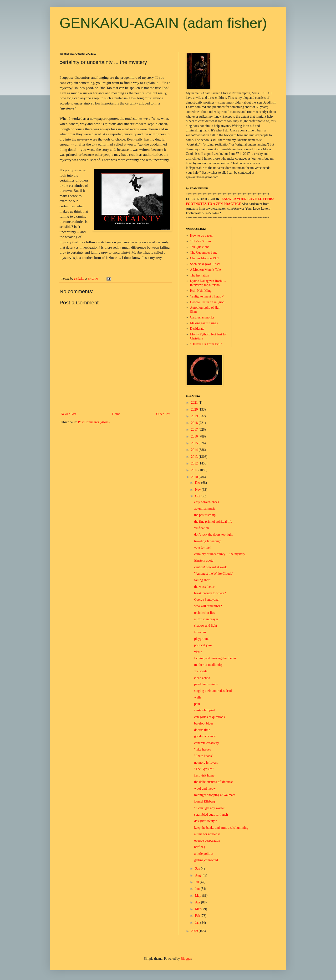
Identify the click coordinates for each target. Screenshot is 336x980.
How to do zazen (201, 236)
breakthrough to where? (210, 593)
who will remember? (208, 606)
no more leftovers (206, 763)
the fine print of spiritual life (213, 522)
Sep (198, 868)
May (198, 896)
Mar (198, 909)
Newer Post (69, 414)
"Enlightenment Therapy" (207, 296)
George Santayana (206, 600)
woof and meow (205, 789)
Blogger (186, 959)
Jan (198, 923)
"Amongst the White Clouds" (214, 574)
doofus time (202, 730)
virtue (198, 652)
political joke (203, 645)
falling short (202, 580)
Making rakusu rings (204, 323)
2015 (195, 443)
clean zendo (202, 678)
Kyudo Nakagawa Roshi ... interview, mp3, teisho (208, 283)
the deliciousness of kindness (214, 782)
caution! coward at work (210, 567)
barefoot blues (204, 723)
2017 (195, 430)
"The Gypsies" (204, 769)
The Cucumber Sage (204, 253)
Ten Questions (200, 247)
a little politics (204, 854)
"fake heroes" (203, 749)
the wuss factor (204, 587)
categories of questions (209, 717)
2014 (195, 450)
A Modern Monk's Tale (206, 270)
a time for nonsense (207, 834)
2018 (195, 423)
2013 (195, 457)
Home (116, 414)
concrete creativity (207, 743)
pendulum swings (206, 684)
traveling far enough (208, 541)
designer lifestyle (206, 821)
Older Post (163, 414)
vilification (201, 528)
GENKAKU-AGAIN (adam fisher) (163, 23)
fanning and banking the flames (215, 658)
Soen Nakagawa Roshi (205, 264)
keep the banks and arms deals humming (221, 828)
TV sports (201, 671)
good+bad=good (205, 736)
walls (198, 697)
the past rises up (205, 515)
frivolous (200, 632)
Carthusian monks (202, 317)
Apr (198, 902)
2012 (195, 463)
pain (197, 704)
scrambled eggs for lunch (211, 815)
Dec (198, 483)
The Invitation (200, 275)
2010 (195, 477)
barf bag (200, 847)
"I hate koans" (204, 756)
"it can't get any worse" (210, 808)
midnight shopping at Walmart (214, 795)
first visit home (204, 775)
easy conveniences (207, 502)
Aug (198, 875)
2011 (195, 470)
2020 (195, 409)
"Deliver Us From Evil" (206, 344)
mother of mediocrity (208, 665)
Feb (198, 916)
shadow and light (206, 626)
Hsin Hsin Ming (201, 291)
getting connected (206, 860)
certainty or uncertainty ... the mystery (220, 554)
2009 (195, 931)
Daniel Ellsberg (205, 801)
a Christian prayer (206, 619)
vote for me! (202, 548)
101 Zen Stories (201, 241)
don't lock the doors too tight (213, 534)
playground (202, 639)
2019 (195, 416)
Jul (197, 882)
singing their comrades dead (213, 691)
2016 (195, 436)
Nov (198, 490)
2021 (195, 403)
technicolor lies (204, 613)
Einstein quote (204, 560)
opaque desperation (207, 841)
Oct (198, 496)
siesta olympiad (205, 710)
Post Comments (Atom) (94, 422)
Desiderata (197, 329)
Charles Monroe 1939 (205, 258)
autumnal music (205, 508)
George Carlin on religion (207, 302)
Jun (198, 889)
